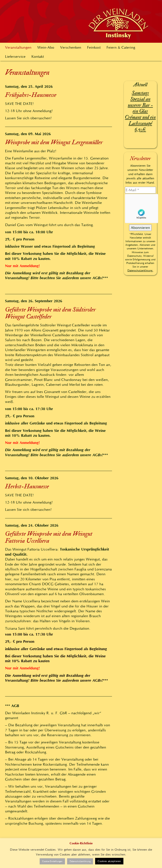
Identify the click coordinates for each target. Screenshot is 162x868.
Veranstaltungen (18, 47)
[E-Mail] (140, 190)
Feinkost (94, 47)
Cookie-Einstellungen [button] (52, 861)
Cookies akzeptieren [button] (109, 861)
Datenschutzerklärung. (140, 270)
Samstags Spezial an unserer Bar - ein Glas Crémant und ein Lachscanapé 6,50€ (140, 111)
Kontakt (38, 57)
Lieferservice (15, 57)
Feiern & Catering (121, 47)
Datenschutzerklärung (80, 861)
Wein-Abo (46, 47)
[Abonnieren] (140, 228)
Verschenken (71, 47)
